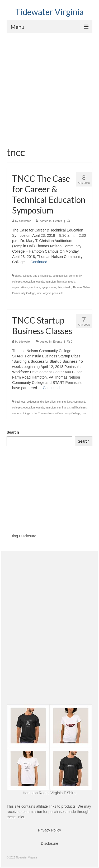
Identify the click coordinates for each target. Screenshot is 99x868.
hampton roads (66, 282)
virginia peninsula (53, 293)
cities (18, 276)
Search (13, 432)
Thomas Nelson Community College (59, 413)
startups (17, 413)
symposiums (49, 287)
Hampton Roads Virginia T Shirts (49, 793)
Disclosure (49, 843)
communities (60, 276)
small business (78, 408)
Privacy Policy (49, 830)
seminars (35, 287)
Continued (39, 262)
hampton (51, 282)
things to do (64, 287)
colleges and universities (37, 276)
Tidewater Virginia (49, 12)
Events (58, 221)
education (29, 282)
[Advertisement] (49, 86)
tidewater (25, 221)
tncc (39, 293)
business (20, 402)
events (40, 282)
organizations (20, 287)
